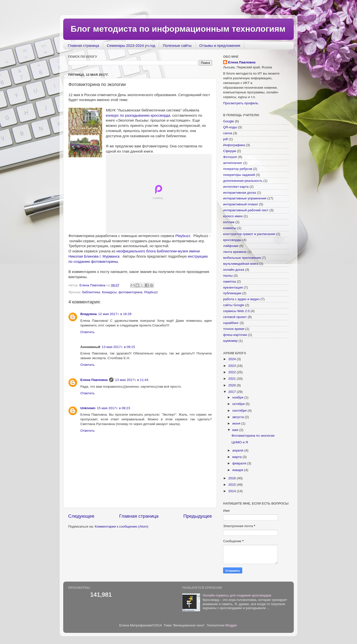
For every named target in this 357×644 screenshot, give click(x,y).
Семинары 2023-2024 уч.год (131, 45)
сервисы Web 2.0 (236, 311)
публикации (232, 293)
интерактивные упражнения (245, 198)
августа (238, 417)
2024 (233, 359)
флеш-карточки (235, 335)
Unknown (88, 408)
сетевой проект (235, 317)
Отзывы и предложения (220, 45)
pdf (225, 139)
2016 (233, 478)
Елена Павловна (94, 380)
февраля (240, 463)
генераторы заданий (239, 175)
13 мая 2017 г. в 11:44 (132, 380)
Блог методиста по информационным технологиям (178, 29)
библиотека (91, 292)
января (238, 470)
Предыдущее (198, 516)
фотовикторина (130, 292)
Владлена (89, 314)
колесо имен (233, 216)
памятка (229, 282)
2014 (233, 491)
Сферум (230, 151)
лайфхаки (231, 246)
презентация (233, 287)
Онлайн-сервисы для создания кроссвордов (237, 595)
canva (228, 133)
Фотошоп (230, 157)
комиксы (230, 228)
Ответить (88, 332)
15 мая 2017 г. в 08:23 (114, 408)
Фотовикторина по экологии (253, 436)
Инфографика (234, 145)
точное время (234, 329)
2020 (233, 385)
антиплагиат (233, 163)
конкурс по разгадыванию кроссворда (138, 115)
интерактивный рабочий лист (246, 210)
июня (237, 423)
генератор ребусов (238, 169)
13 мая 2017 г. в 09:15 (119, 347)
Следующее (81, 516)
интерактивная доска (239, 193)
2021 (233, 379)
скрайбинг (231, 323)
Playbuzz (151, 292)
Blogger (231, 625)
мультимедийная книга (241, 264)
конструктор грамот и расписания (249, 234)
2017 (233, 392)
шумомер (230, 341)
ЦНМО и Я (240, 442)
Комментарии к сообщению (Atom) (121, 526)
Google (229, 121)
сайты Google (234, 305)
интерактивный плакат (241, 204)
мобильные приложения (242, 258)
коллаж (229, 222)
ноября (238, 397)
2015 (233, 485)
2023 (233, 366)
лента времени (235, 252)
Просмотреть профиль (241, 103)
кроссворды (232, 240)
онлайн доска (234, 270)
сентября (240, 411)
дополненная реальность (243, 181)
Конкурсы (109, 292)
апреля (238, 450)
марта (237, 457)
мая (236, 430)
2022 (233, 372)
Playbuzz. (184, 236)
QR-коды (230, 127)
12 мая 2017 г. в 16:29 (115, 314)
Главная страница (84, 45)
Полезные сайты (177, 45)
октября (239, 404)
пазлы (228, 276)
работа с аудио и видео (241, 299)
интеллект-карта (236, 187)
